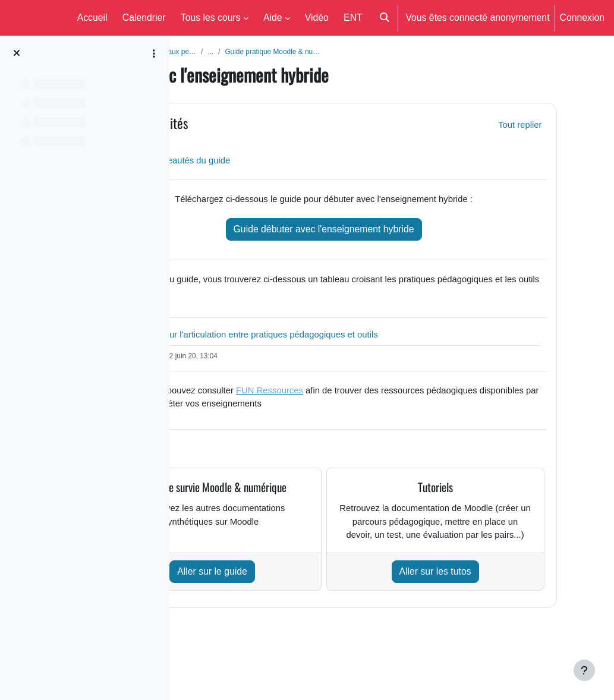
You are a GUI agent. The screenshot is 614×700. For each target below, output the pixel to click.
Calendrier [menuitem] (144, 17)
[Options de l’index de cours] (154, 53)
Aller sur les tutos (472, 611)
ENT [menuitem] (353, 17)
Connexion (582, 17)
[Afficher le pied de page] (584, 670)
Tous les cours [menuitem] (211, 17)
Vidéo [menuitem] (317, 17)
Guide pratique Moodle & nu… (385, 51)
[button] (385, 18)
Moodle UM (32, 18)
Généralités (262, 124)
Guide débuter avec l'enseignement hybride (382, 231)
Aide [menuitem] (273, 17)
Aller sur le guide (292, 611)
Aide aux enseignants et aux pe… (249, 51)
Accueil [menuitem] (92, 17)
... (319, 51)
